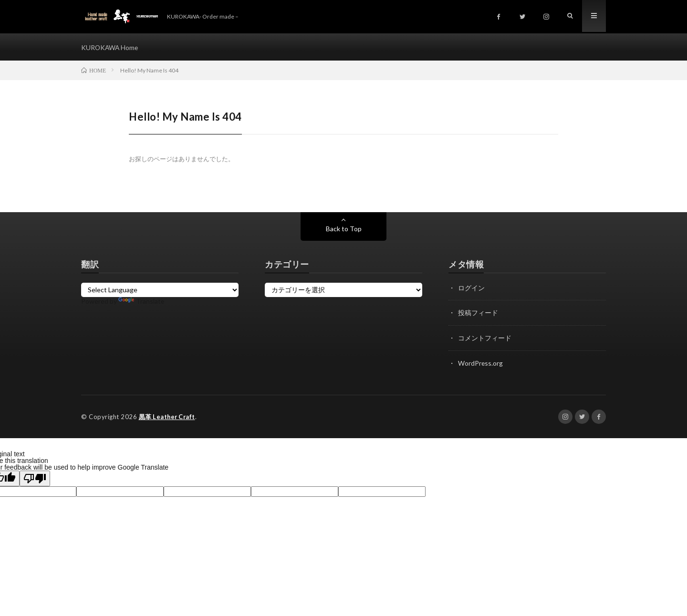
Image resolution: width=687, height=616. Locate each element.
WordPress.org (481, 364)
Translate (141, 303)
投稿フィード (478, 314)
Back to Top (344, 230)
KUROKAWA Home (110, 47)
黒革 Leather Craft (168, 417)
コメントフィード (485, 339)
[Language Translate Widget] (160, 291)
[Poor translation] (35, 478)
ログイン (471, 289)
